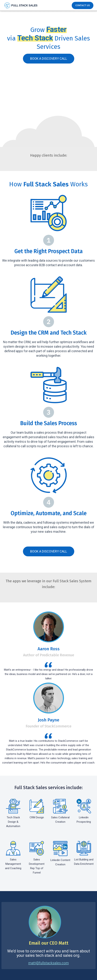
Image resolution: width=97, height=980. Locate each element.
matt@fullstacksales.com (49, 963)
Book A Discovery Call (49, 59)
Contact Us (83, 5)
